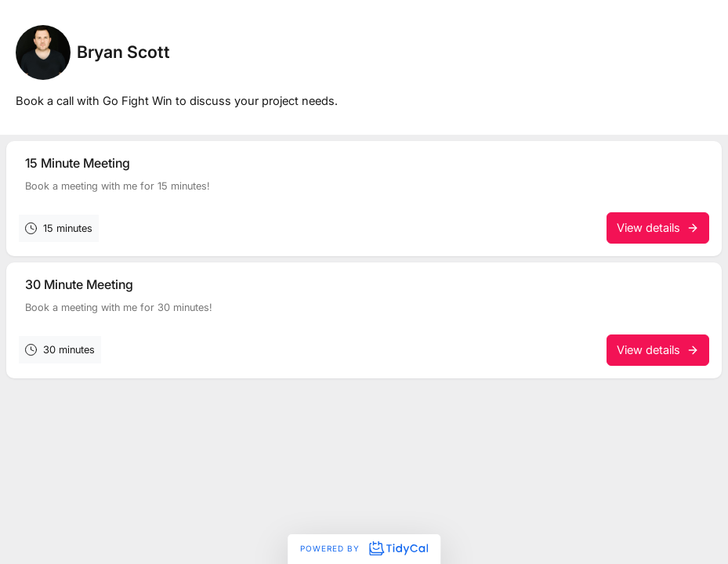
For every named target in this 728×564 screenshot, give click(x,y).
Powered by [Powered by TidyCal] (364, 548)
